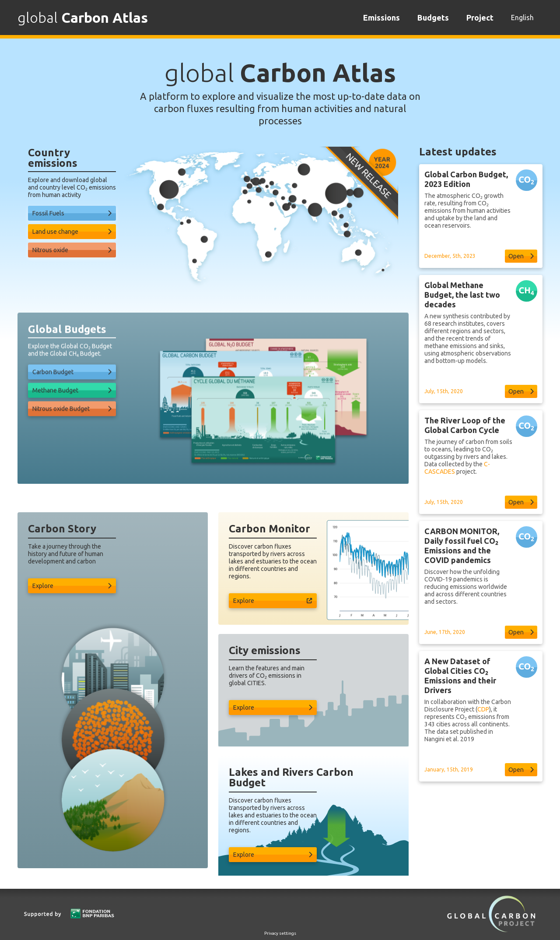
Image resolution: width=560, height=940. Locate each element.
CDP (483, 731)
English (522, 18)
